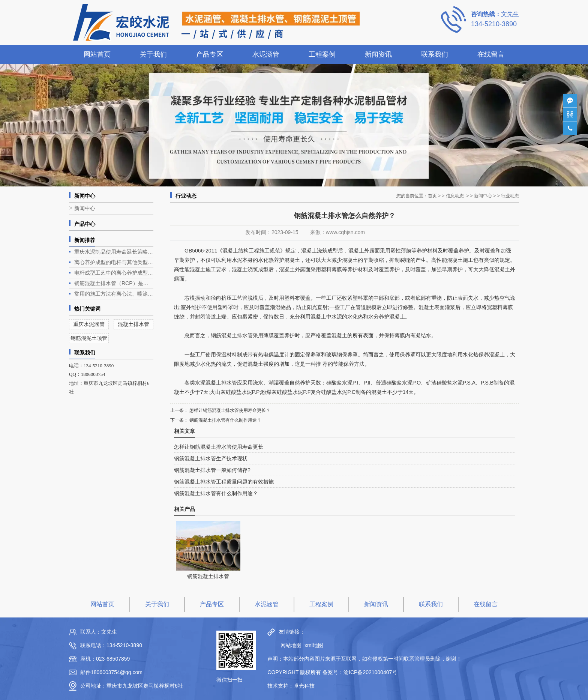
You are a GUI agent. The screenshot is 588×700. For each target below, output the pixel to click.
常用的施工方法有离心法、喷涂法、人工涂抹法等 (114, 294)
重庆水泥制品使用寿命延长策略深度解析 (114, 252)
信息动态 (455, 196)
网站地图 (289, 645)
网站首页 (97, 54)
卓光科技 (304, 686)
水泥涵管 (266, 54)
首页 (432, 196)
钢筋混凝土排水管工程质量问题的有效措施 (224, 482)
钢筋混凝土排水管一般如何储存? (212, 470)
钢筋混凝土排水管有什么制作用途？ (225, 420)
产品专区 (210, 54)
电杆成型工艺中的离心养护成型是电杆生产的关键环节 (114, 273)
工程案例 (322, 54)
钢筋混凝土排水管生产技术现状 (211, 458)
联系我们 (435, 54)
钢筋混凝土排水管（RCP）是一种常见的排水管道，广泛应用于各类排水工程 (114, 283)
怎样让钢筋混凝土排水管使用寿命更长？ (229, 410)
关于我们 (153, 54)
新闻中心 (85, 208)
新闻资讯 (378, 54)
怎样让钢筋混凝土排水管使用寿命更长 (219, 447)
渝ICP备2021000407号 (370, 672)
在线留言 (491, 54)
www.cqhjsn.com (345, 232)
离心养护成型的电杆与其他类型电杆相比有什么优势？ (114, 262)
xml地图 (314, 645)
